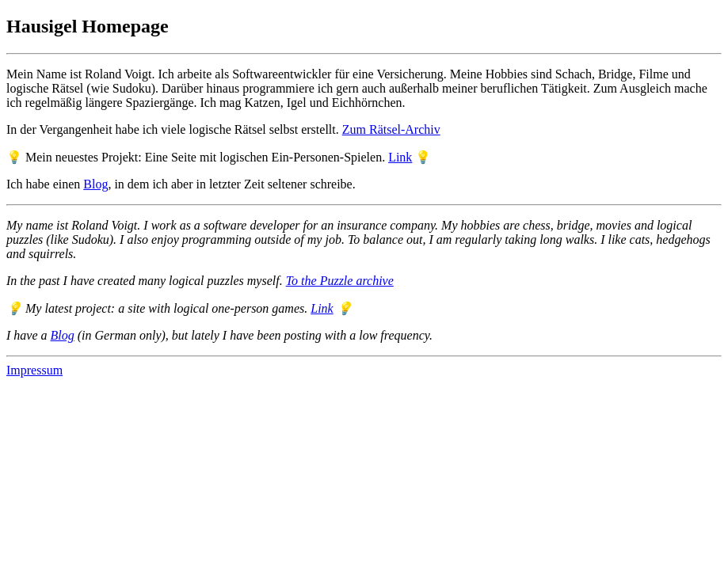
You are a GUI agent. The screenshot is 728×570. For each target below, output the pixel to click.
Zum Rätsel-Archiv (391, 129)
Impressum (34, 370)
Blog (95, 184)
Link (400, 157)
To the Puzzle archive (340, 281)
